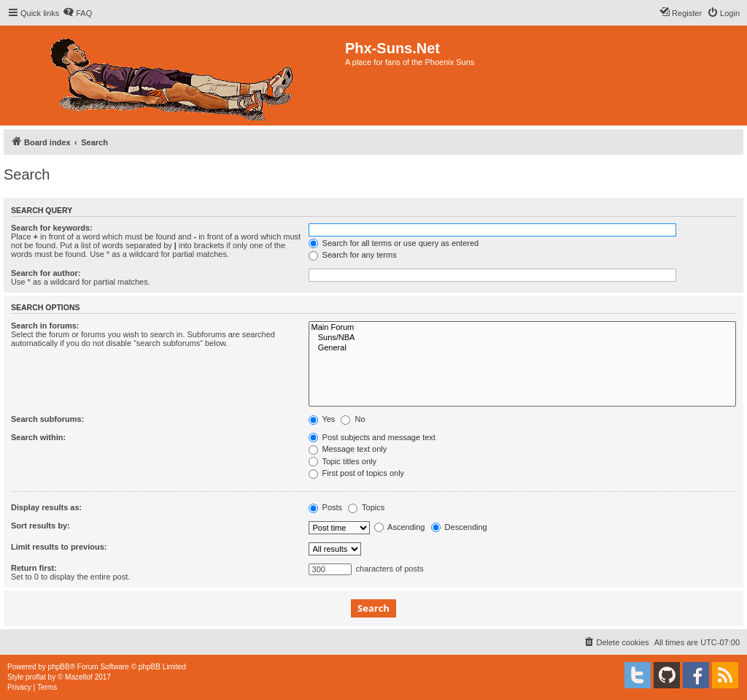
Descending (459, 527)
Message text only (348, 449)
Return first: (34, 568)
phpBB (59, 667)
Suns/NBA (522, 338)
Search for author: (46, 273)
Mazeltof (79, 677)
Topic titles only (342, 461)
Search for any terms (353, 255)
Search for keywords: (52, 228)
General (522, 348)
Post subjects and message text (372, 437)
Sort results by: (40, 526)
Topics (366, 507)
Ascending (400, 527)
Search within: (38, 437)
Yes (322, 419)
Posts (326, 507)
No (353, 419)
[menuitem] (77, 13)
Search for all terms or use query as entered (394, 243)
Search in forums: (45, 326)
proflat (36, 677)
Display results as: (46, 507)
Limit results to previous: (59, 547)
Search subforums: (47, 419)
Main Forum (522, 328)
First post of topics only (357, 473)
